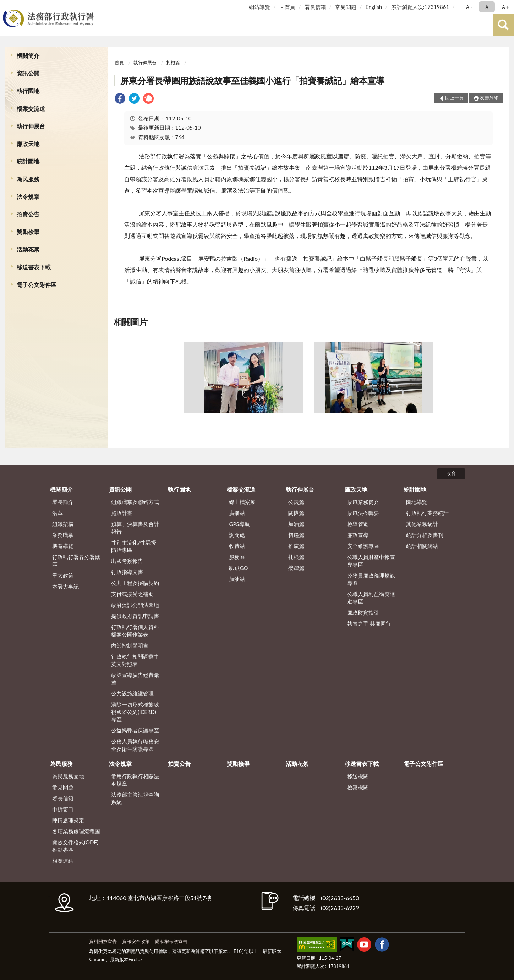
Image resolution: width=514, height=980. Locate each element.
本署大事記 (65, 586)
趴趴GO (238, 568)
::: (7, 6)
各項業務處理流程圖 (76, 831)
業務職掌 (63, 535)
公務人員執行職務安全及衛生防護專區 (135, 745)
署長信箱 (315, 7)
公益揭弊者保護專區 (135, 730)
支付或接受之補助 (132, 594)
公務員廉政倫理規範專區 (371, 579)
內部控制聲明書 (130, 645)
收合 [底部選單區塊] (451, 473)
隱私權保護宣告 (171, 941)
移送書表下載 (34, 267)
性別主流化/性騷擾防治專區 (134, 546)
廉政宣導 (358, 535)
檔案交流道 (31, 109)
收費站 (237, 546)
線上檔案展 (242, 502)
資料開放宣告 (103, 941)
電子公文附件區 (37, 285)
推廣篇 (296, 546)
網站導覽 (259, 7)
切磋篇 (296, 535)
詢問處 (237, 535)
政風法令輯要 (363, 513)
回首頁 (287, 7)
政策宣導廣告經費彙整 (135, 679)
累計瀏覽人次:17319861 (420, 7)
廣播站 (237, 513)
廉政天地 (28, 144)
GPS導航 (239, 524)
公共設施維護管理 (132, 693)
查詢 (503, 25)
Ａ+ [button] (505, 7)
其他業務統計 (422, 524)
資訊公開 (28, 73)
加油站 (237, 579)
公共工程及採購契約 (135, 583)
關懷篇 (296, 513)
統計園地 (28, 161)
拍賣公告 (28, 214)
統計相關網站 (422, 546)
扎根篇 (173, 63)
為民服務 (28, 179)
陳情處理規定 (68, 820)
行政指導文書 (127, 572)
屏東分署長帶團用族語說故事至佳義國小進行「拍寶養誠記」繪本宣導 (252, 80)
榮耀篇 (296, 568)
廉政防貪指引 (363, 612)
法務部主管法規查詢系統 (135, 798)
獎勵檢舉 (28, 232)
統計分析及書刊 (425, 535)
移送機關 (358, 776)
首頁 (119, 63)
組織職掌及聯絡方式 (135, 502)
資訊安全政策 (136, 941)
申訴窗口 (63, 809)
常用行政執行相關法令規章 (135, 780)
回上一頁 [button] (454, 98)
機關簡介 (28, 56)
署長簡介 (63, 502)
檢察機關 (358, 787)
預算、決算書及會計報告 (135, 528)
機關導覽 (63, 546)
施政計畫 (122, 513)
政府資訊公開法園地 (135, 605)
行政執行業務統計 (427, 513)
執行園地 (28, 91)
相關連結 (63, 861)
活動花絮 (28, 249)
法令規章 (28, 197)
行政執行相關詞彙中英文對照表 (135, 660)
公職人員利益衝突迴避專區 (371, 598)
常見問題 (346, 7)
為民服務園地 (68, 776)
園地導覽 (417, 502)
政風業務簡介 (363, 502)
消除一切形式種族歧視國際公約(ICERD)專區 (135, 712)
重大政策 (63, 575)
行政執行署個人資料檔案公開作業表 (135, 631)
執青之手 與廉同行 (369, 623)
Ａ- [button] (469, 7)
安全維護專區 (363, 546)
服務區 (237, 557)
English (374, 7)
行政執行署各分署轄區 (76, 561)
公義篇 (296, 502)
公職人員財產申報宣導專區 (371, 561)
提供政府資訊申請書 (135, 616)
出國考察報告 (127, 561)
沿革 (58, 513)
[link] (120, 99)
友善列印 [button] (489, 98)
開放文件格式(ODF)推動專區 (75, 846)
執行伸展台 (31, 126)
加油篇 (296, 524)
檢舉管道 (358, 524)
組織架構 (63, 524)
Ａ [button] (487, 7)
